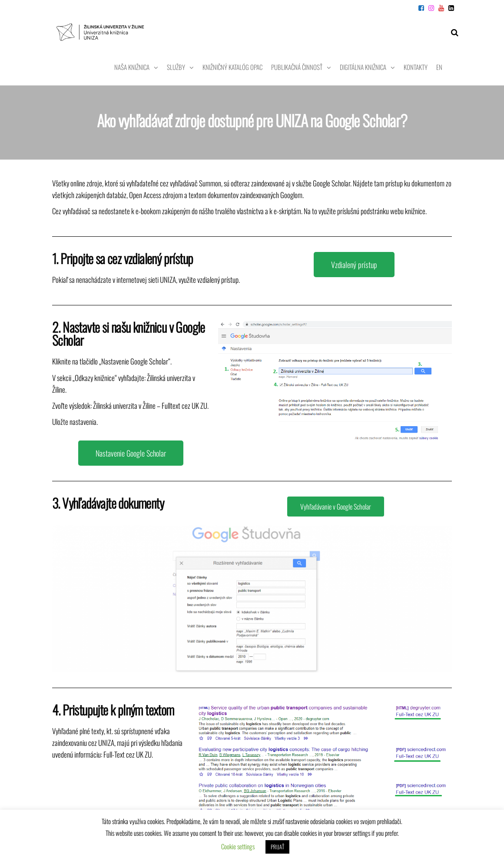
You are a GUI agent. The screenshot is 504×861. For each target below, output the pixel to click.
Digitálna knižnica (363, 67)
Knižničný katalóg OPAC (232, 67)
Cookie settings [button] (238, 846)
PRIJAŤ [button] (277, 847)
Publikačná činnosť (297, 67)
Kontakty (416, 67)
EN (439, 67)
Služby (176, 67)
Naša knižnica (132, 67)
